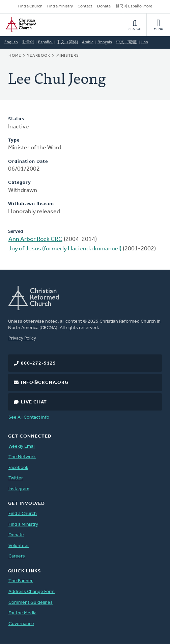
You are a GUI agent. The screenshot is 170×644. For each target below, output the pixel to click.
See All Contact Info (29, 417)
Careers (17, 556)
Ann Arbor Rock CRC (35, 239)
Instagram (19, 489)
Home (15, 56)
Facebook (18, 468)
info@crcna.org (45, 383)
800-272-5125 (38, 363)
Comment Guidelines (31, 603)
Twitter (16, 478)
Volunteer (19, 546)
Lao (145, 42)
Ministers (68, 56)
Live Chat (34, 402)
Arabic (88, 42)
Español (45, 42)
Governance (21, 624)
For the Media (22, 613)
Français (105, 42)
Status (16, 119)
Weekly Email (22, 447)
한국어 (28, 42)
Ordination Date (28, 162)
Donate (104, 6)
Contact (85, 6)
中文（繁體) (127, 42)
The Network (22, 457)
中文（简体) (67, 42)
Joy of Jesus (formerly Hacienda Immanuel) (65, 249)
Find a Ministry (60, 6)
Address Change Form (32, 592)
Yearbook (39, 56)
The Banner (21, 581)
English (11, 42)
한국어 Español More (134, 6)
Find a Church (30, 6)
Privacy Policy (22, 338)
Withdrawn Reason (31, 204)
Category (20, 183)
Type (14, 140)
